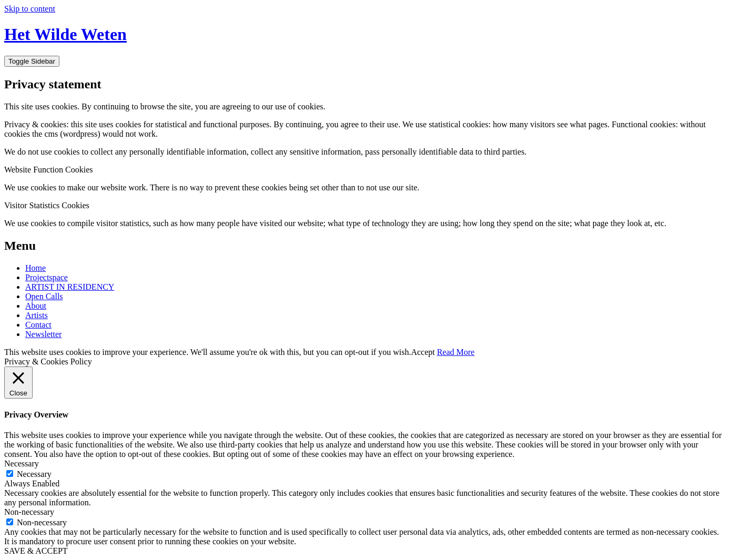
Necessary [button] (22, 464)
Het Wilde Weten (65, 34)
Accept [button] (423, 352)
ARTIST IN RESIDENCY (70, 287)
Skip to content (30, 9)
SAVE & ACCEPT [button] (36, 551)
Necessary (34, 474)
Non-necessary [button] (29, 512)
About (36, 306)
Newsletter (43, 334)
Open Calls (44, 296)
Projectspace (47, 277)
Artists (37, 315)
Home (36, 268)
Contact (38, 325)
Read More (456, 352)
